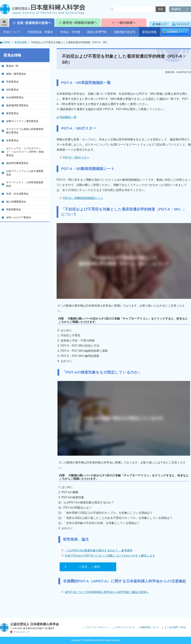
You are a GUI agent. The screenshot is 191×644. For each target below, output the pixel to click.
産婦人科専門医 (97, 32)
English (176, 9)
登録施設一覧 (68, 117)
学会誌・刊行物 (70, 32)
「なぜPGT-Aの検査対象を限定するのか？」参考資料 (99, 550)
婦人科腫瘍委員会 (16, 202)
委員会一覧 (12, 66)
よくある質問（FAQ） (176, 627)
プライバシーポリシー (97, 627)
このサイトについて (124, 627)
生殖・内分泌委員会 (17, 194)
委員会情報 (149, 32)
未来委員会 (12, 140)
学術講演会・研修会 (40, 32)
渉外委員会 (12, 90)
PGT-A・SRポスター (76, 157)
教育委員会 (12, 113)
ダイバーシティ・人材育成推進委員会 (25, 184)
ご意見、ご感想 (89, 567)
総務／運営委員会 (16, 74)
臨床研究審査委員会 (17, 163)
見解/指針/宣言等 (125, 32)
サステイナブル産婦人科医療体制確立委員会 (25, 131)
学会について (12, 32)
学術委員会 (12, 82)
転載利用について (150, 627)
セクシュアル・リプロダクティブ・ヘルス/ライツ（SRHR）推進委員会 (25, 152)
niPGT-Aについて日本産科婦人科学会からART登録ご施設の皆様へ (107, 592)
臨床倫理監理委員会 (17, 105)
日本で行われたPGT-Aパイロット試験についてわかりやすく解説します (110, 556)
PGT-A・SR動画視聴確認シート (83, 198)
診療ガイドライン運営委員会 (22, 121)
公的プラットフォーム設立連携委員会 (25, 173)
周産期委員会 (14, 209)
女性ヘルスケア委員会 (19, 217)
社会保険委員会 (15, 97)
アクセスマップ (21, 632)
